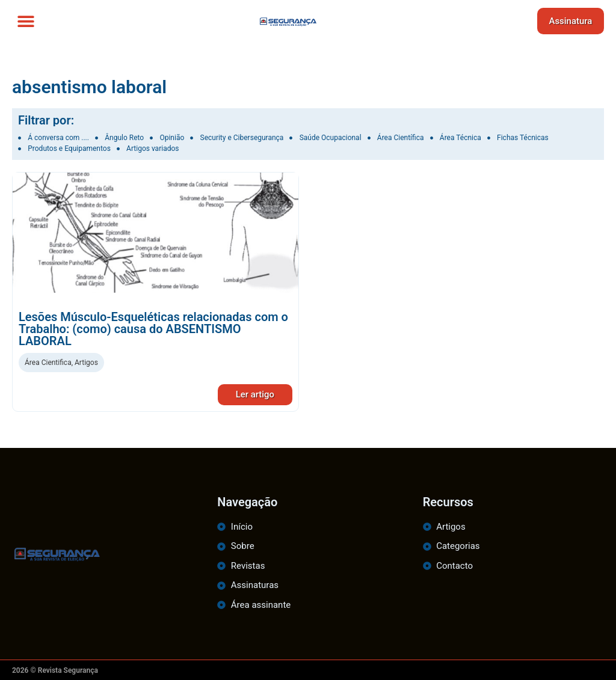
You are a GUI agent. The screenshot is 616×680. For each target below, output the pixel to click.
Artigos (86, 363)
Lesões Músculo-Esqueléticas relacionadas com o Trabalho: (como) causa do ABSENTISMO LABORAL (153, 329)
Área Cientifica (48, 363)
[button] (26, 21)
